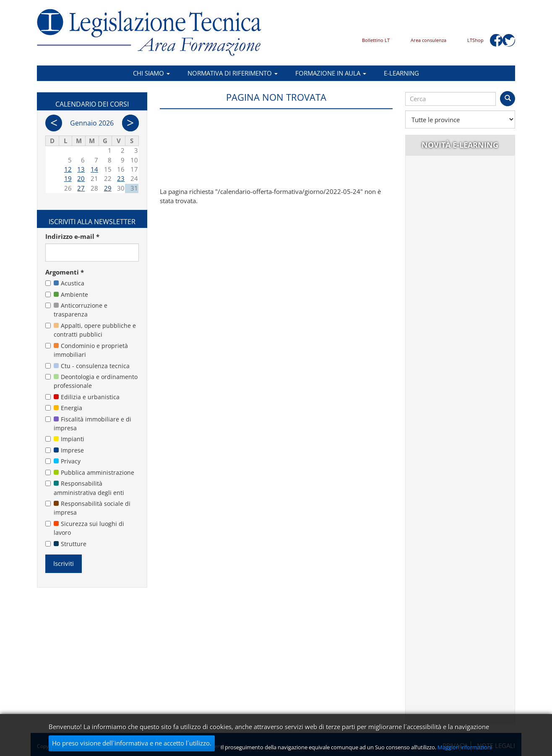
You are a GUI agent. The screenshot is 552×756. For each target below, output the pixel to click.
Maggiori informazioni (465, 747)
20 (81, 178)
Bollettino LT (376, 40)
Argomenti (65, 272)
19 (68, 178)
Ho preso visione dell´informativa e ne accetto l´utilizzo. (132, 743)
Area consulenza (428, 40)
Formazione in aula (331, 73)
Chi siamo (151, 73)
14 (94, 169)
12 (68, 169)
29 (108, 188)
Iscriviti (64, 563)
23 (121, 178)
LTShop (475, 40)
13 (81, 169)
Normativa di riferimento (233, 73)
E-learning (401, 73)
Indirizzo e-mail (72, 236)
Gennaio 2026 (92, 123)
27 (81, 188)
